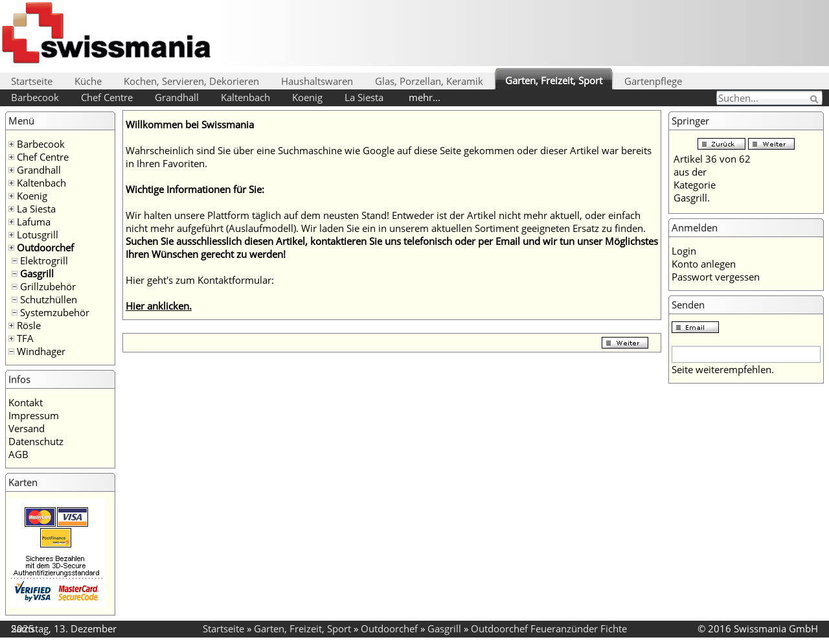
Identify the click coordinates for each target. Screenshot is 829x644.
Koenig (307, 97)
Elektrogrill (44, 260)
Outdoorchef (45, 247)
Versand (27, 428)
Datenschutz (36, 441)
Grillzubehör (48, 286)
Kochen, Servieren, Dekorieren (191, 81)
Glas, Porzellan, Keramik (429, 81)
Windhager (41, 351)
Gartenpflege (653, 81)
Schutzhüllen (49, 299)
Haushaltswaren (317, 81)
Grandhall (177, 97)
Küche (88, 81)
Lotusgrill (38, 235)
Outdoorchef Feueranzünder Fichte (549, 628)
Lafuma (34, 222)
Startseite (32, 81)
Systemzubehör (55, 312)
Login (684, 251)
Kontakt (26, 402)
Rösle (29, 325)
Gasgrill (37, 273)
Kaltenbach (245, 97)
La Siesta (364, 97)
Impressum (34, 415)
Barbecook (35, 97)
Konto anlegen (704, 264)
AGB (18, 454)
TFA (25, 338)
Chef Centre (107, 97)
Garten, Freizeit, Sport (554, 80)
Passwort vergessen (716, 277)
